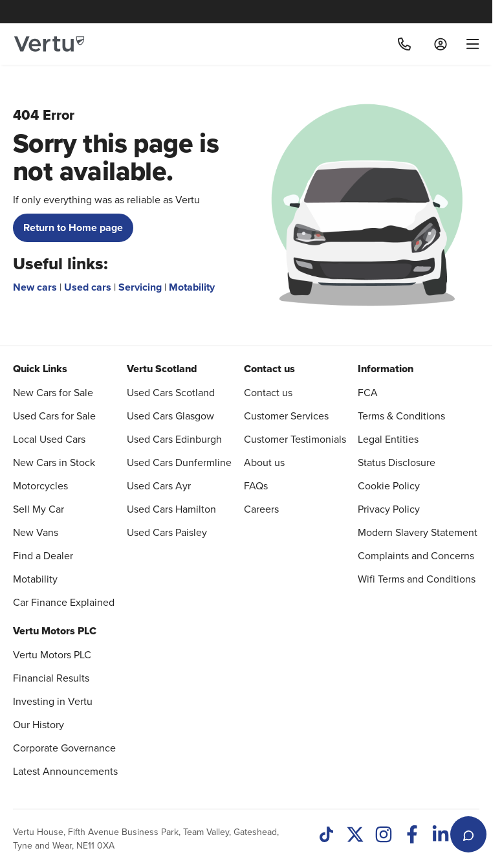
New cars (35, 287)
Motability (192, 287)
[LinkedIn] (441, 836)
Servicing (140, 287)
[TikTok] (327, 836)
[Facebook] (412, 836)
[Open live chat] (468, 834)
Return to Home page (73, 228)
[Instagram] (384, 836)
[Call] (404, 44)
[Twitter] (355, 836)
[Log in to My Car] (441, 44)
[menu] (468, 44)
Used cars (88, 287)
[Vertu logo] (49, 44)
